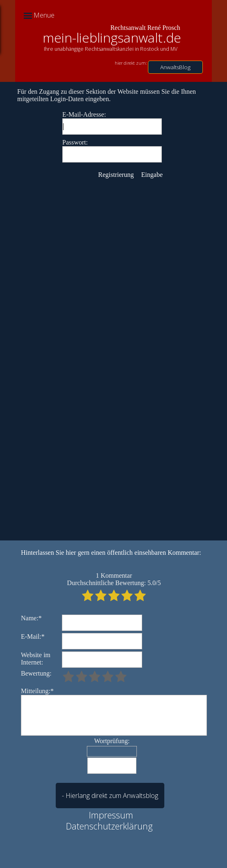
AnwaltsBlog (175, 67)
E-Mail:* (33, 636)
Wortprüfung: (112, 741)
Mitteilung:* (37, 691)
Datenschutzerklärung (109, 826)
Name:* (31, 618)
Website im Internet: (36, 659)
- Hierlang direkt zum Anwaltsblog (110, 796)
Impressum (111, 815)
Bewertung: (36, 673)
